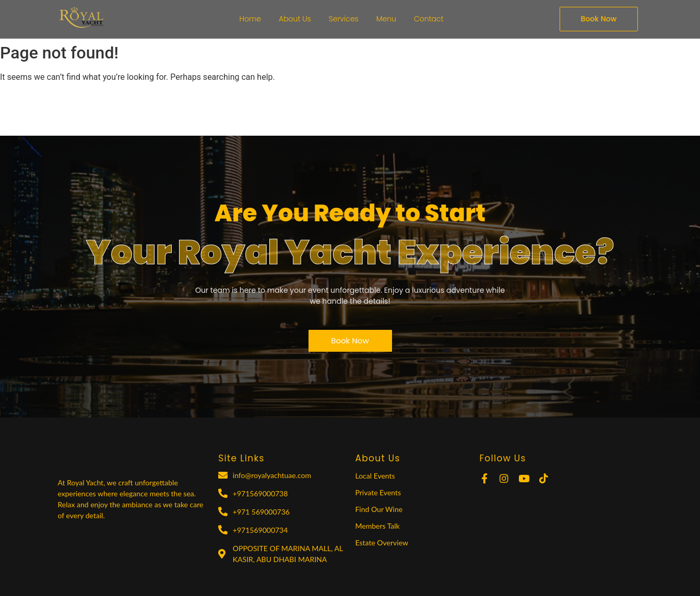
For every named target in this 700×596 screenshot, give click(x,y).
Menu (386, 19)
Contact (429, 19)
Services (344, 19)
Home (251, 19)
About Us (295, 19)
